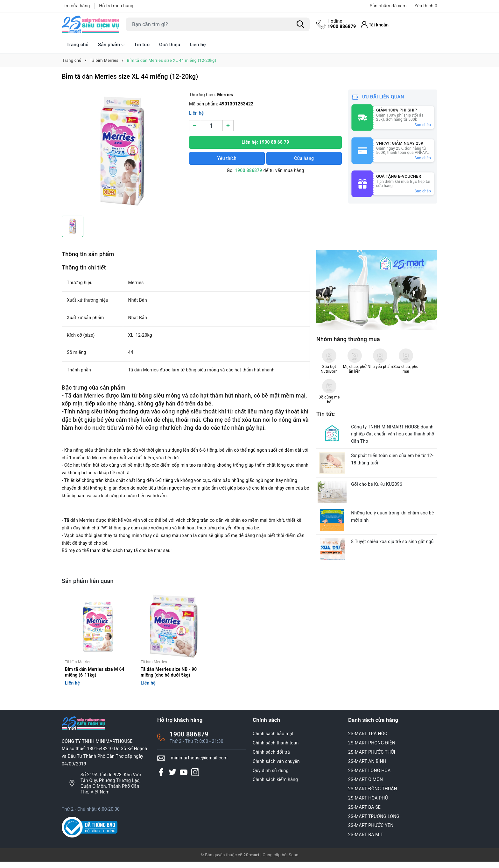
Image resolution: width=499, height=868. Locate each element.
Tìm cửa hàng (76, 6)
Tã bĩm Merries (78, 668)
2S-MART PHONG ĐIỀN (372, 750)
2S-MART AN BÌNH (367, 768)
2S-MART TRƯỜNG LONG (374, 823)
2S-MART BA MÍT (366, 841)
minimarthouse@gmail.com (199, 764)
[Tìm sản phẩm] (218, 24)
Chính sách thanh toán (276, 750)
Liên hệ (198, 45)
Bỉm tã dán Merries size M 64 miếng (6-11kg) (95, 678)
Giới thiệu (170, 45)
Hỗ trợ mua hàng (116, 6)
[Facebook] (161, 778)
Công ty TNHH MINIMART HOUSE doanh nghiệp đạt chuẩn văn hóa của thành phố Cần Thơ (394, 404)
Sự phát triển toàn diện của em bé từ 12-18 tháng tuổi (394, 430)
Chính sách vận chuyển (276, 768)
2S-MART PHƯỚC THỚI (372, 758)
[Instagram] (195, 778)
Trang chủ (77, 45)
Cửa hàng (304, 158)
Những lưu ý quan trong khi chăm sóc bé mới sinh (394, 491)
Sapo (294, 861)
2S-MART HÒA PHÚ (368, 804)
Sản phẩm (111, 45)
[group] (122, 151)
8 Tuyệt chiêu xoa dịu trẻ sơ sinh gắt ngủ (394, 517)
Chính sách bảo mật (273, 740)
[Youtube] (184, 778)
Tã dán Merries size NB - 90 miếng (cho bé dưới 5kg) (169, 678)
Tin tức (142, 45)
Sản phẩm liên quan (88, 581)
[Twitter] (172, 778)
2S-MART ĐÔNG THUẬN (373, 795)
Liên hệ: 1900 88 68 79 (265, 142)
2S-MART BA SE (364, 814)
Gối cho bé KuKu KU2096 (379, 457)
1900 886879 (342, 24)
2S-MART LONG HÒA (369, 777)
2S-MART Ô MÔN (365, 786)
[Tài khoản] (376, 24)
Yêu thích (227, 158)
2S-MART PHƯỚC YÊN (371, 832)
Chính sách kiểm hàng (275, 786)
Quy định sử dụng (271, 777)
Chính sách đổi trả (271, 758)
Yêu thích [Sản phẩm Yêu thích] (426, 6)
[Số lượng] (211, 126)
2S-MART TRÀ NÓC (368, 740)
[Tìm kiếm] (300, 25)
